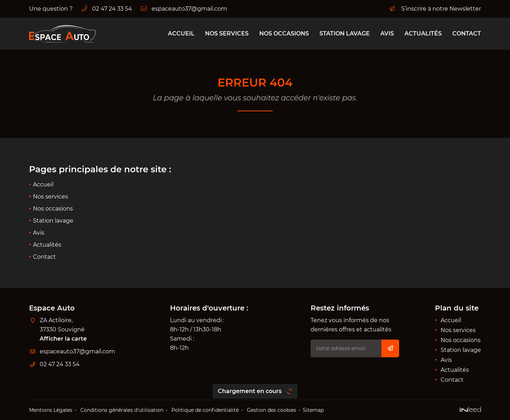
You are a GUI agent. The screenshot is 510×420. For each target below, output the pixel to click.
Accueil (181, 33)
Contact (467, 33)
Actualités (423, 33)
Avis (387, 33)
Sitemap (313, 410)
